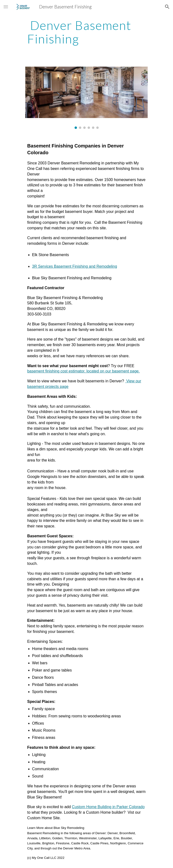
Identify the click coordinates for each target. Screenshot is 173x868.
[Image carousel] (86, 98)
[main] (86, 32)
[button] (6, 7)
